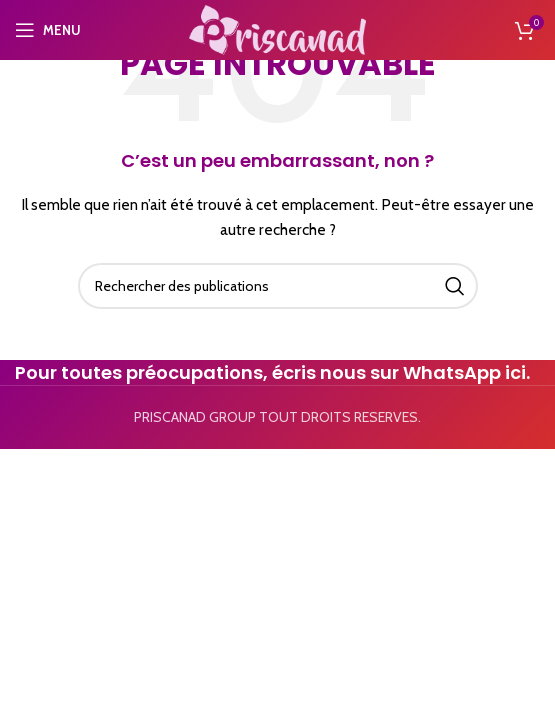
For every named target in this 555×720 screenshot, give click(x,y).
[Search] (278, 286)
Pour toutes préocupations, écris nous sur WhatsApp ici (270, 372)
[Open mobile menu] (48, 30)
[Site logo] (277, 28)
